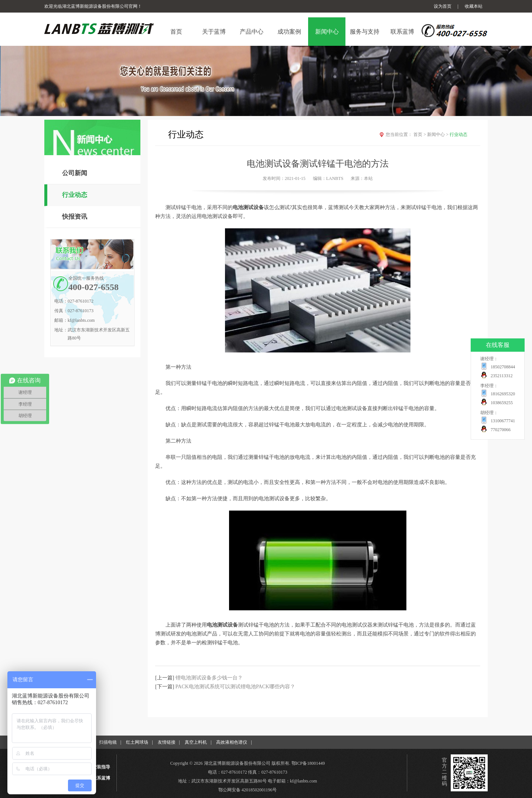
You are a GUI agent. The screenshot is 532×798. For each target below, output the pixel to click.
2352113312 (502, 376)
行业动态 (75, 195)
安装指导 (101, 767)
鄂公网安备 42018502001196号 (248, 790)
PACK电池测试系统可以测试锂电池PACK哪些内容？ (235, 687)
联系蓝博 (101, 778)
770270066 (501, 430)
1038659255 (502, 403)
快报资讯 (75, 217)
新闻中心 (438, 134)
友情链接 (167, 742)
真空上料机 (196, 742)
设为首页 (443, 6)
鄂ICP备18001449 (308, 763)
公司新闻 (75, 173)
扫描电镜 (108, 742)
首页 (420, 134)
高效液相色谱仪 (232, 742)
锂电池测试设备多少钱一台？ (209, 678)
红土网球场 (137, 742)
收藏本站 (474, 6)
